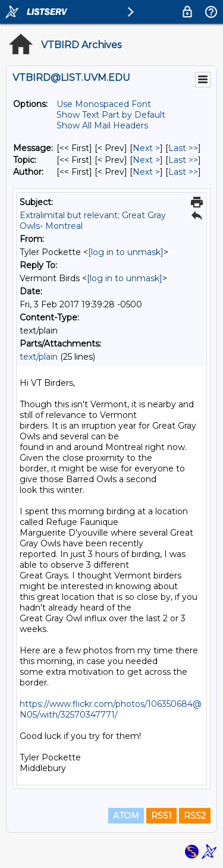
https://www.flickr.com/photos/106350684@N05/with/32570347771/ (111, 709)
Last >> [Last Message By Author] (183, 172)
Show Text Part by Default (111, 115)
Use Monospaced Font (104, 104)
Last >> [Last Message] (183, 148)
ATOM (126, 816)
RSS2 (195, 816)
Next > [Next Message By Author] (146, 172)
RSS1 (161, 816)
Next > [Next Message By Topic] (146, 160)
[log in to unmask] (126, 252)
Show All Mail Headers (102, 125)
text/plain (39, 357)
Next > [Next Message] (146, 148)
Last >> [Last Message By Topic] (183, 160)
